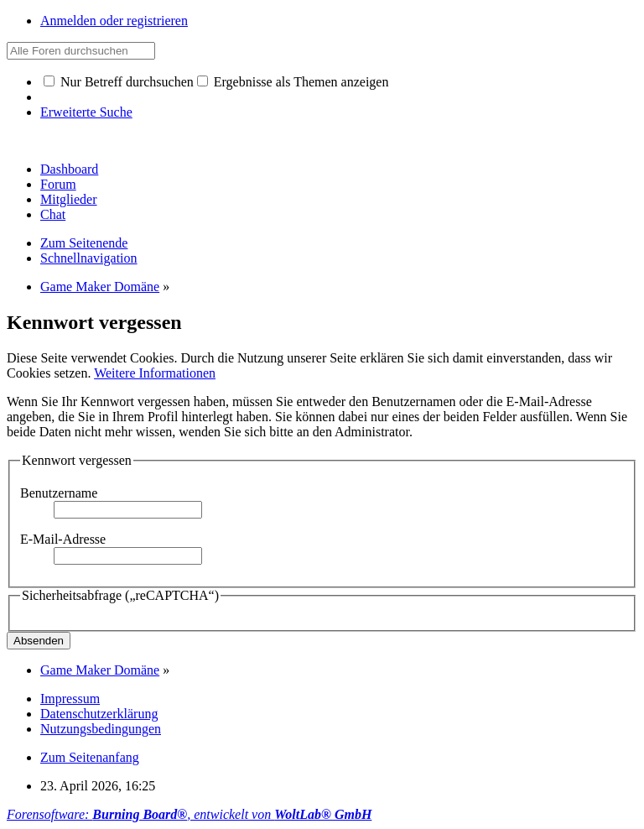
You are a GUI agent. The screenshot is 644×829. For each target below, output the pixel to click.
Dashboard (69, 169)
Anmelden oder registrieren (114, 21)
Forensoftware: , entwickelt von (189, 814)
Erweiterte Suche (86, 112)
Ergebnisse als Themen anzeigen (293, 82)
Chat (53, 214)
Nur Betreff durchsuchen (119, 82)
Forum (58, 184)
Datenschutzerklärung (99, 714)
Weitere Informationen (155, 373)
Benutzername (59, 493)
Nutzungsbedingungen (101, 729)
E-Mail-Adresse (63, 539)
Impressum (70, 699)
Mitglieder (69, 199)
